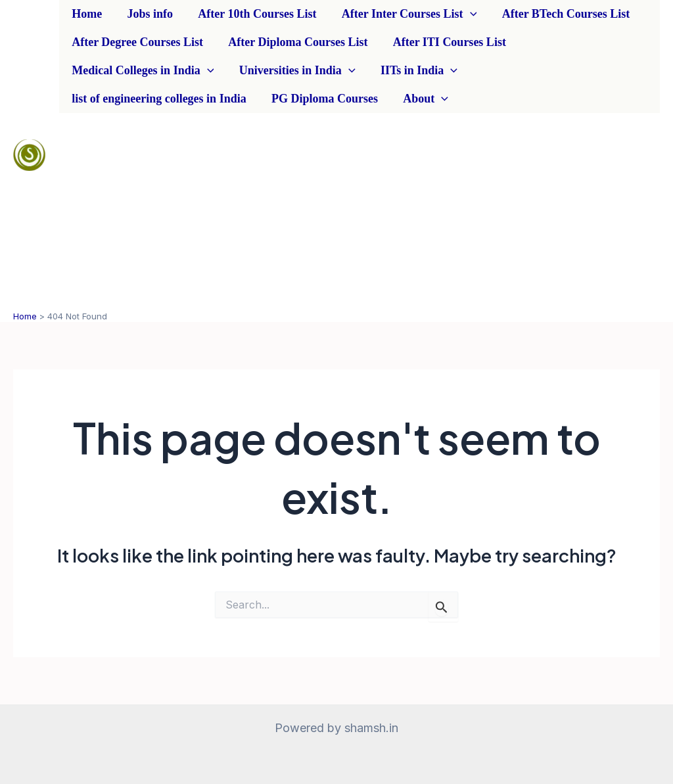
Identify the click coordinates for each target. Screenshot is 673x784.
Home (86, 14)
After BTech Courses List (559, 14)
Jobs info (148, 14)
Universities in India (295, 71)
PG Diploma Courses (323, 99)
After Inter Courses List (404, 14)
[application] (464, 14)
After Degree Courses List (137, 42)
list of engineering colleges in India (158, 99)
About (422, 99)
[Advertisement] (360, 212)
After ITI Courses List (446, 42)
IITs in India (415, 71)
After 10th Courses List (254, 14)
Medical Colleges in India (142, 71)
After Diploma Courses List (296, 42)
